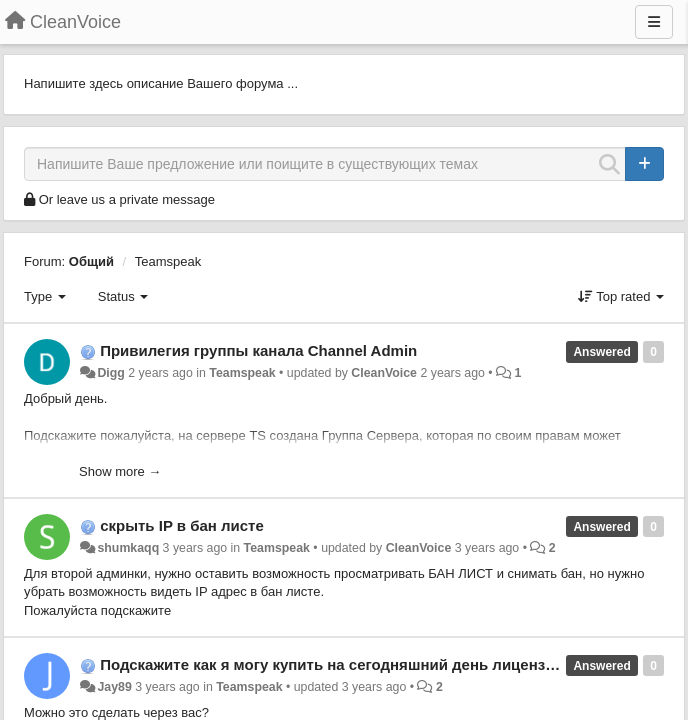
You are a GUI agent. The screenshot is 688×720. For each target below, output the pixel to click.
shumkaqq (128, 548)
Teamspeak (168, 261)
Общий (91, 261)
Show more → (120, 471)
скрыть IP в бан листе (182, 525)
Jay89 (114, 687)
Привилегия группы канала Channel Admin (258, 350)
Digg (110, 373)
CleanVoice (384, 373)
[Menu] (654, 22)
